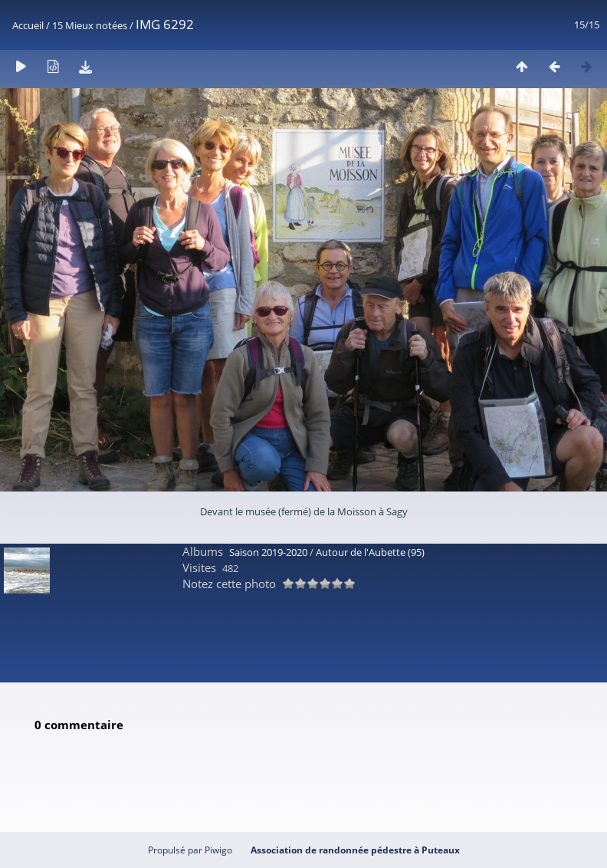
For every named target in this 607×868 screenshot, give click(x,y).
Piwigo (218, 850)
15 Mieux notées (90, 25)
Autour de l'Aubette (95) (370, 552)
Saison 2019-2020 (268, 552)
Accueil (28, 25)
